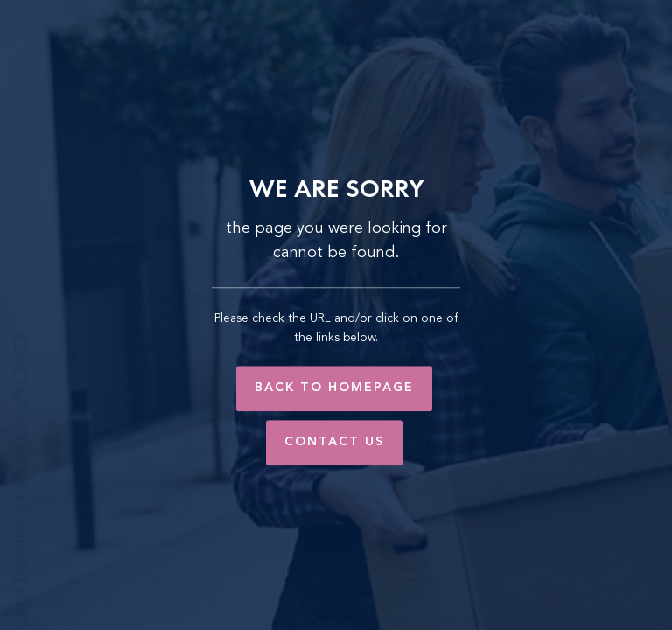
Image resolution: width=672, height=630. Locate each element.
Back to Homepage (334, 388)
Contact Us (334, 442)
